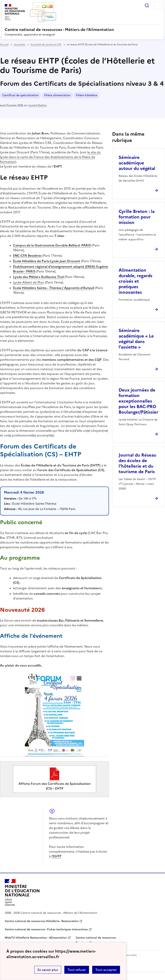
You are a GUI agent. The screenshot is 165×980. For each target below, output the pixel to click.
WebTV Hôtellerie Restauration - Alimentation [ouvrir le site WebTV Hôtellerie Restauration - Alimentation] (36, 938)
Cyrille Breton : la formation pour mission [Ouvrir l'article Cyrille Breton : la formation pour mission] (137, 217)
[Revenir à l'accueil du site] (22, 892)
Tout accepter (106, 970)
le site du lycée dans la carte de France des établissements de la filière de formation (50, 157)
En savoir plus (48, 970)
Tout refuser (77, 970)
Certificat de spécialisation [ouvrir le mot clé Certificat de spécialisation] (21, 95)
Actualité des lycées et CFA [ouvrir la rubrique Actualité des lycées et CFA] (46, 45)
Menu (158, 6)
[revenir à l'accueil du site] (82, 30)
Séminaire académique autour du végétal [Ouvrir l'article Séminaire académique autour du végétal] (137, 163)
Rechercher (147, 6)
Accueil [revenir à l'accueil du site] (4, 45)
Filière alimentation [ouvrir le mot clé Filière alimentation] (57, 95)
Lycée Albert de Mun (29, 282)
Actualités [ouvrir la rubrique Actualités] (20, 45)
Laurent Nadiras (37, 105)
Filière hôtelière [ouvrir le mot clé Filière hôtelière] (87, 95)
